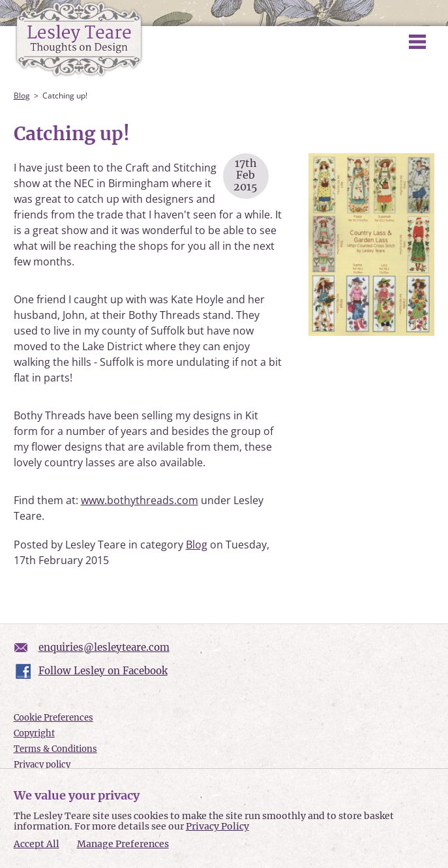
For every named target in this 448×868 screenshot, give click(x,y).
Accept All (37, 844)
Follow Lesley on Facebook (103, 671)
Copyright (34, 733)
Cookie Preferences (53, 718)
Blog (22, 96)
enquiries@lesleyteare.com (104, 647)
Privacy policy (42, 765)
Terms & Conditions (55, 749)
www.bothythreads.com (140, 500)
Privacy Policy (217, 826)
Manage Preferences (123, 844)
